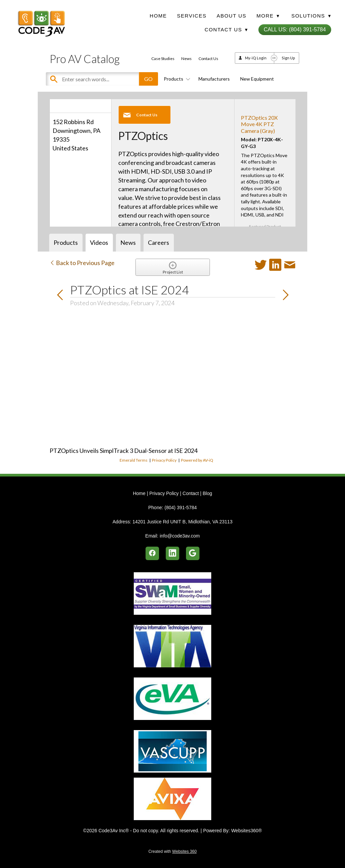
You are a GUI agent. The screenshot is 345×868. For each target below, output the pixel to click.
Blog (207, 493)
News (186, 59)
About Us (231, 16)
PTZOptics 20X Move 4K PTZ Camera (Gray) (259, 124)
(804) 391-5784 (181, 508)
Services (192, 16)
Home (158, 16)
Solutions (311, 16)
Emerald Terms (134, 460)
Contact (191, 493)
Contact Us (208, 59)
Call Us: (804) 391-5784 (295, 30)
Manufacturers (214, 79)
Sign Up (288, 58)
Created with (172, 851)
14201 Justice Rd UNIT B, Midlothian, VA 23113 (182, 522)
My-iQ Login (256, 58)
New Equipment (257, 79)
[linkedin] (172, 553)
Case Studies (163, 59)
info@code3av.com (180, 536)
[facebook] (152, 553)
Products (176, 79)
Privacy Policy (164, 460)
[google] (193, 553)
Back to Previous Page (82, 263)
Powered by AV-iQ (197, 460)
